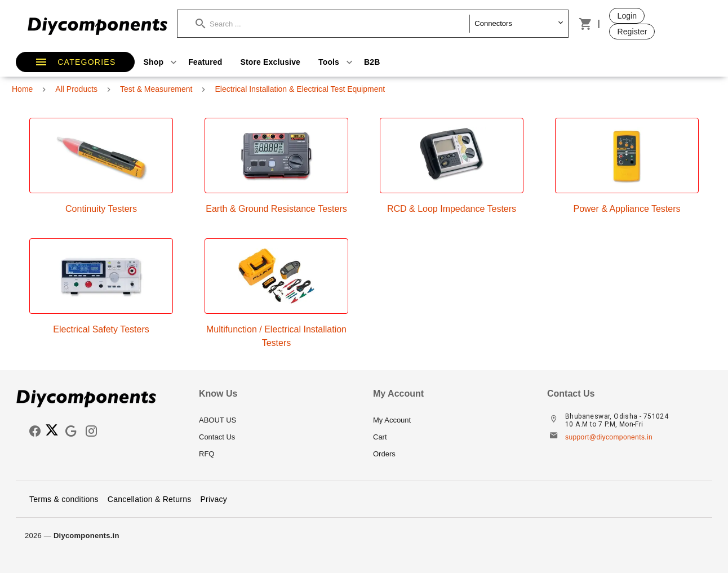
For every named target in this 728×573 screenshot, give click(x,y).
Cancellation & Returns (150, 499)
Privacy (214, 499)
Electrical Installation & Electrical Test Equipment (300, 89)
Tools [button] (337, 62)
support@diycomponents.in (609, 437)
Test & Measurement (156, 89)
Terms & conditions (64, 499)
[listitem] (277, 420)
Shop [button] (162, 62)
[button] (332, 24)
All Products (76, 89)
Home (22, 89)
